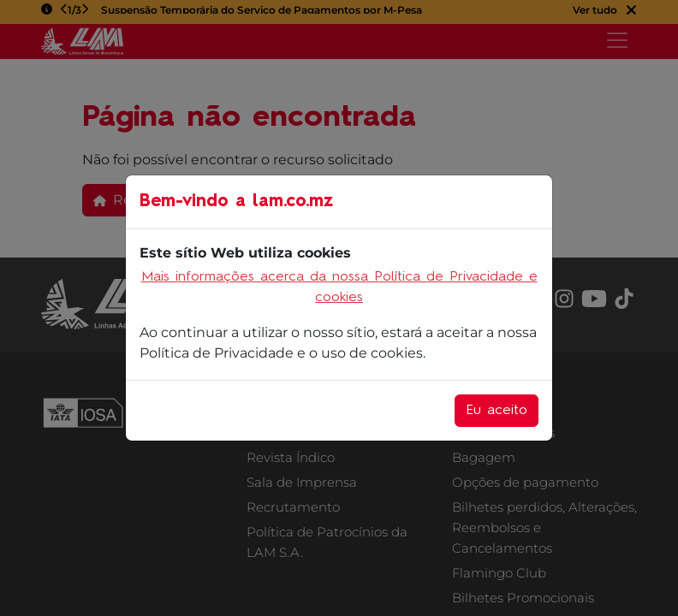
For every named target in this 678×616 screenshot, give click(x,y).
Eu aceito (497, 411)
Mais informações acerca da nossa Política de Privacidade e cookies (339, 287)
